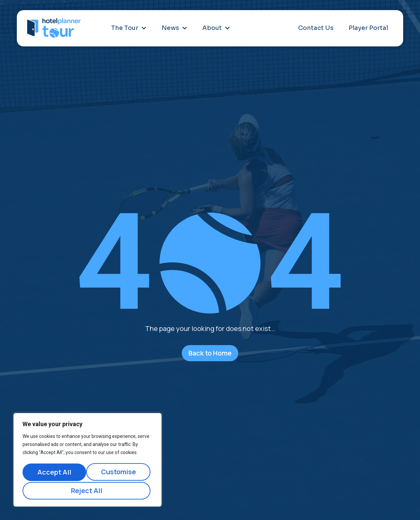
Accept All (88, 491)
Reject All (120, 473)
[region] (87, 461)
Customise (55, 473)
